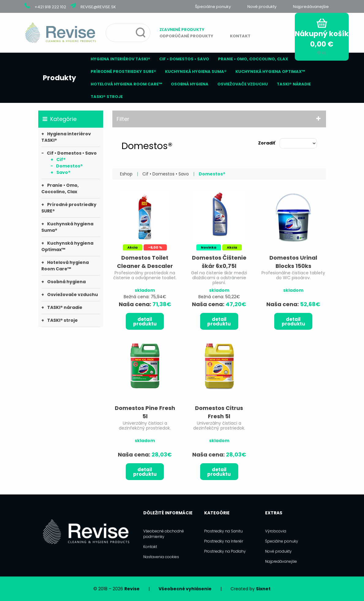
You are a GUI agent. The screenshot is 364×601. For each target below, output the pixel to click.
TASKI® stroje (107, 97)
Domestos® (69, 166)
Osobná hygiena (190, 84)
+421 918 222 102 (50, 7)
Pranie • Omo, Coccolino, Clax (253, 59)
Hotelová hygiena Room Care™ (126, 84)
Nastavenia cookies (161, 557)
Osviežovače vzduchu (243, 84)
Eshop (126, 174)
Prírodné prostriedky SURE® (123, 71)
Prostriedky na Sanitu (223, 531)
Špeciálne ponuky (213, 7)
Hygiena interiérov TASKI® (120, 59)
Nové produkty (262, 7)
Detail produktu (145, 321)
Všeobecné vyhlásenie (185, 589)
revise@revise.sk (98, 7)
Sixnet (263, 589)
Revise (132, 589)
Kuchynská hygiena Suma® (196, 71)
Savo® (63, 172)
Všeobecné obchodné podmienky (164, 534)
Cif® (61, 160)
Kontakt (240, 36)
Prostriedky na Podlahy (225, 551)
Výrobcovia (276, 531)
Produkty (60, 78)
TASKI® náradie (294, 84)
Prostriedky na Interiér (224, 541)
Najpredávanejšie (311, 7)
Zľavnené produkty (182, 30)
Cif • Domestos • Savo (184, 59)
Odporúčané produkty (186, 36)
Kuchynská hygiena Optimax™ (270, 71)
